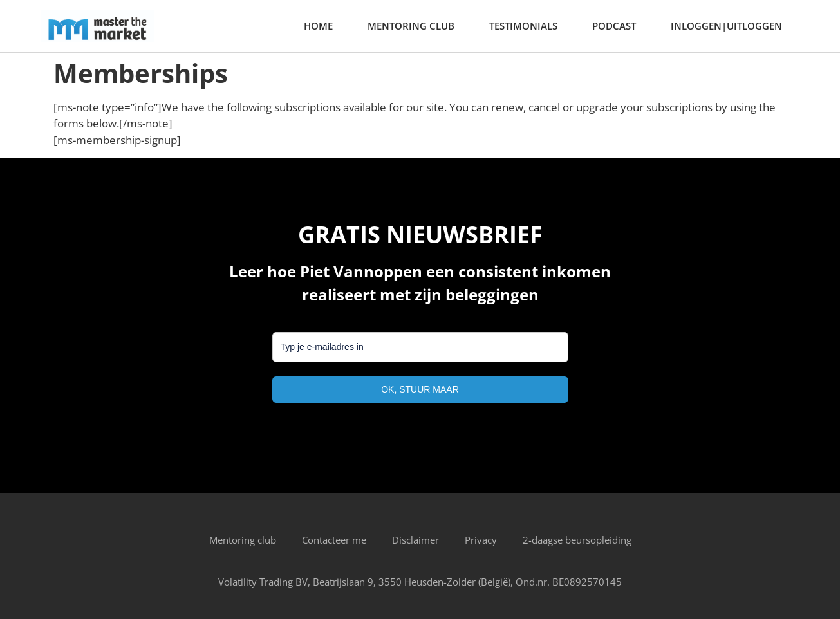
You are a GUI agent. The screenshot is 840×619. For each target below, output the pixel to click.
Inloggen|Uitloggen (726, 26)
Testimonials (523, 26)
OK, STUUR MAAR (420, 389)
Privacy (481, 540)
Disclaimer (415, 540)
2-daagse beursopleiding (577, 540)
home (318, 26)
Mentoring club (411, 26)
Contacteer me (334, 540)
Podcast (614, 26)
